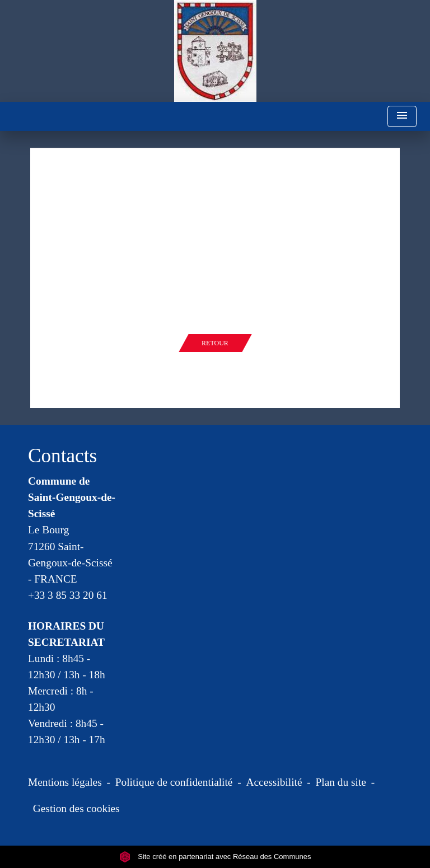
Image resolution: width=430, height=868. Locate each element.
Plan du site (341, 782)
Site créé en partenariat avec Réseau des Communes (215, 857)
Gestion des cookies (76, 808)
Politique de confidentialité (174, 782)
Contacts (62, 456)
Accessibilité (274, 782)
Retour (215, 343)
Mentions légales (65, 782)
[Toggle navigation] (402, 117)
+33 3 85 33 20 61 (68, 595)
